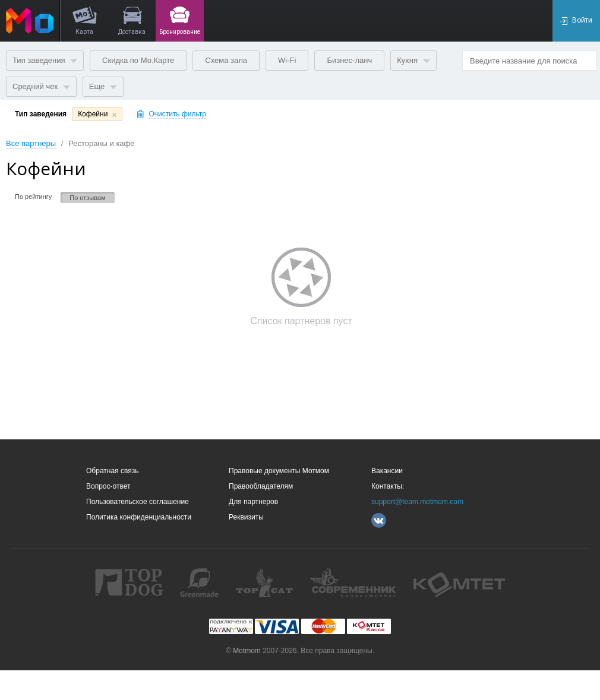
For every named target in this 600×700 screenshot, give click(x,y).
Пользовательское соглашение (138, 502)
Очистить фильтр (177, 114)
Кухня (413, 60)
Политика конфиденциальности (139, 517)
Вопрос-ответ (108, 486)
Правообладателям (261, 486)
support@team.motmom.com (417, 502)
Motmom (247, 651)
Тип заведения (45, 60)
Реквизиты (246, 517)
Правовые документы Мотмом (279, 471)
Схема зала (226, 60)
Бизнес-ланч (349, 60)
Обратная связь (112, 471)
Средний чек (41, 86)
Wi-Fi (287, 60)
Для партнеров (253, 502)
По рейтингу (33, 197)
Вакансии (387, 471)
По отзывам (87, 198)
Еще (103, 86)
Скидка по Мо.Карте (138, 60)
